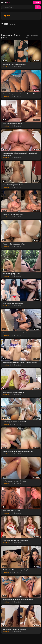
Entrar (37, 3)
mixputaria (6, 67)
